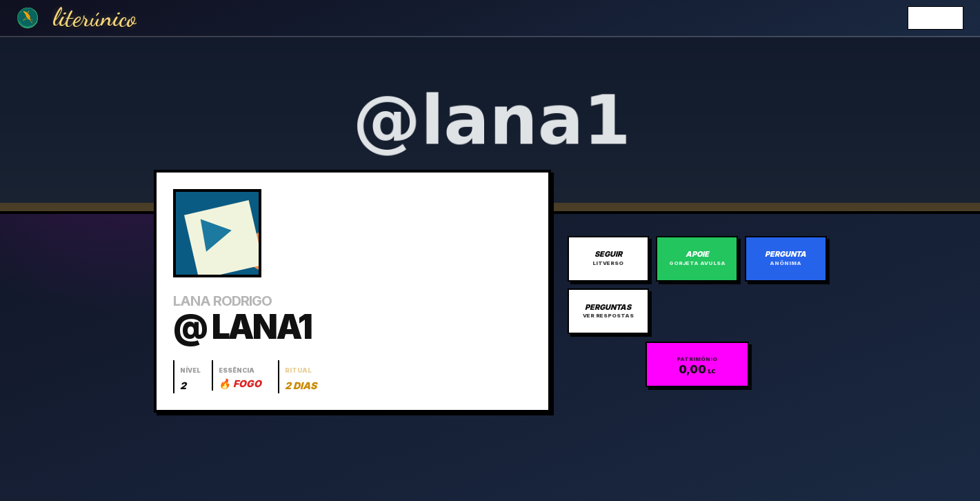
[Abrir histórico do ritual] (300, 377)
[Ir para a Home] (28, 18)
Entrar (936, 18)
